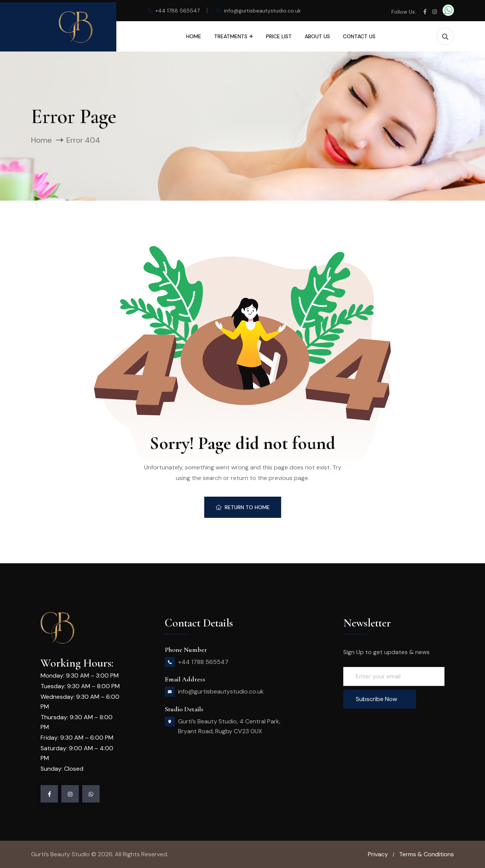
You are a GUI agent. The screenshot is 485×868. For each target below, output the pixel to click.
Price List (279, 36)
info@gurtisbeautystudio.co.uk (262, 11)
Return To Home (243, 507)
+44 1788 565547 (178, 11)
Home (194, 36)
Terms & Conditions (426, 854)
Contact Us (359, 36)
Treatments (231, 36)
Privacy (378, 854)
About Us (317, 36)
